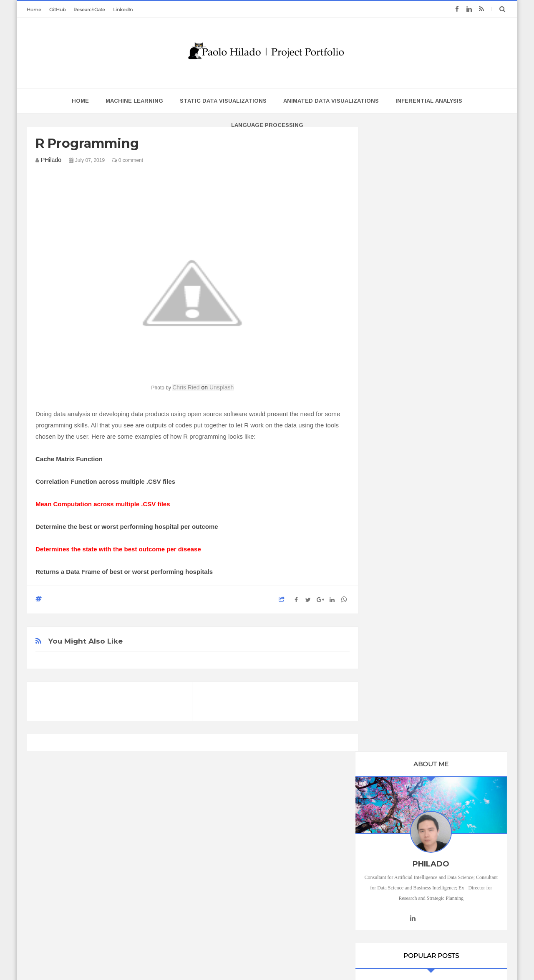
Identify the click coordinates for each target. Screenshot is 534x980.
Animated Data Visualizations (331, 101)
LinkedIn (123, 10)
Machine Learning (134, 101)
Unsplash (222, 387)
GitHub (57, 10)
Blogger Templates (235, 957)
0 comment (127, 160)
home (80, 101)
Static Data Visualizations (223, 101)
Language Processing (267, 125)
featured (396, 787)
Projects (395, 802)
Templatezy (316, 957)
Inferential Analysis (429, 101)
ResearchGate (89, 10)
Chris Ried (186, 387)
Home (34, 10)
